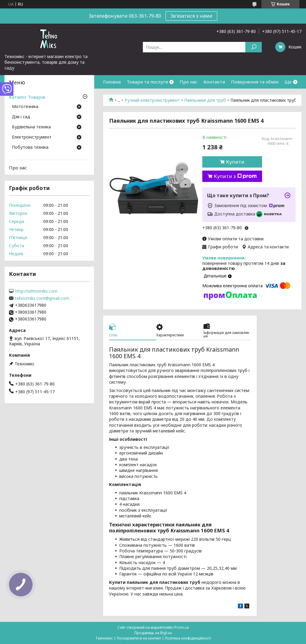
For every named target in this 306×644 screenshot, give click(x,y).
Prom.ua (182, 627)
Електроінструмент (32, 137)
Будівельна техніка (31, 127)
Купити (235, 162)
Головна (112, 82)
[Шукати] (254, 47)
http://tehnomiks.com (36, 291)
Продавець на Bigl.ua (153, 633)
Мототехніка (25, 107)
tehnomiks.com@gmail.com (42, 298)
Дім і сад (21, 117)
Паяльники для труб (205, 100)
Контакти (214, 82)
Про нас (189, 82)
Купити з (235, 176)
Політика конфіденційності (188, 638)
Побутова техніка (30, 148)
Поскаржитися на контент (139, 638)
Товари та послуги (147, 82)
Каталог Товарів (27, 97)
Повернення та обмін (255, 82)
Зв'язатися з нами (191, 16)
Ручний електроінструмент (152, 100)
